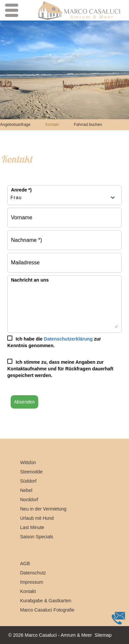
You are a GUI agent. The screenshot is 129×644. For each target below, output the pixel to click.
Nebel (26, 490)
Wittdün (28, 462)
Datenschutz (33, 573)
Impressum (32, 582)
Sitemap (103, 635)
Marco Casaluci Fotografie (47, 610)
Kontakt (52, 125)
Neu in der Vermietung (43, 509)
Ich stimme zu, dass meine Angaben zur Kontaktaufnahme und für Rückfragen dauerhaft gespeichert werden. (60, 369)
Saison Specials (37, 537)
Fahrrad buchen (88, 125)
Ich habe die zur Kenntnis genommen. (54, 342)
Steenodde (32, 472)
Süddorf (28, 481)
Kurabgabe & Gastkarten (46, 601)
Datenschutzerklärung (68, 339)
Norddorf (29, 500)
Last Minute (32, 527)
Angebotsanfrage (15, 125)
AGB (25, 563)
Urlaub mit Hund (37, 518)
